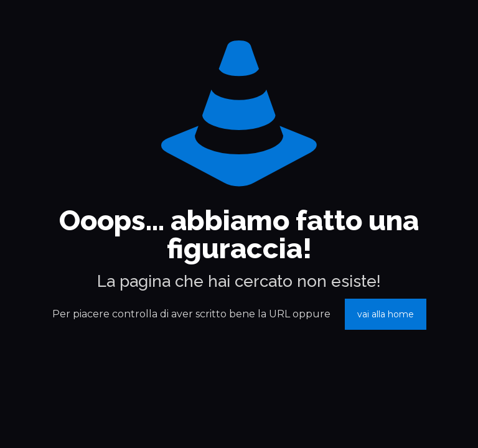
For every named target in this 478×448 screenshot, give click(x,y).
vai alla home (386, 314)
